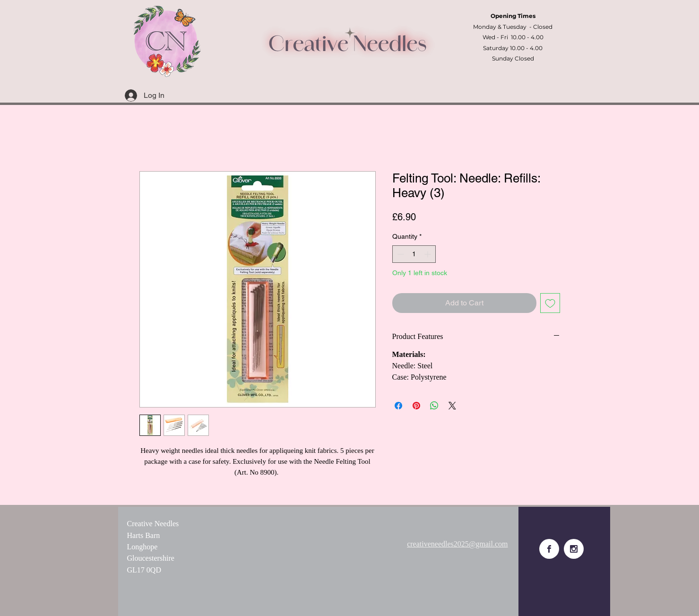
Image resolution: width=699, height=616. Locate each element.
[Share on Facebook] (398, 406)
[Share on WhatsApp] (434, 406)
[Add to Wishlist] (550, 303)
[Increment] (428, 254)
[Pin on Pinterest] (416, 406)
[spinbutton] (414, 254)
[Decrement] (400, 254)
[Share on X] (452, 406)
